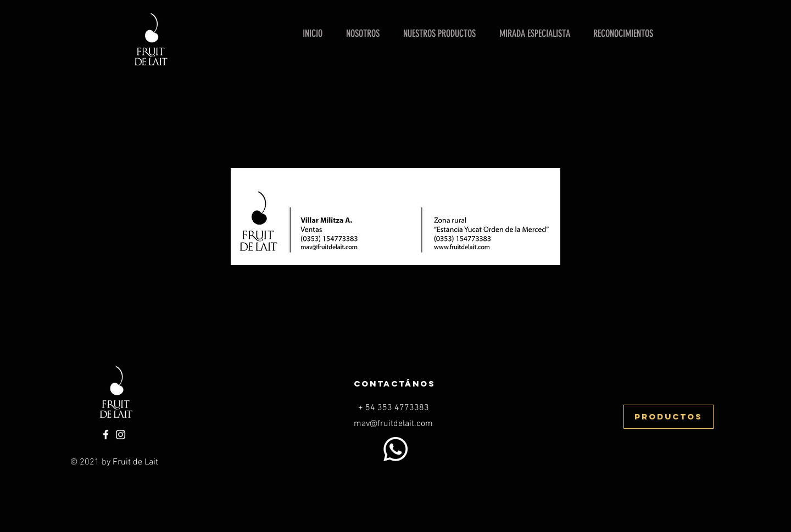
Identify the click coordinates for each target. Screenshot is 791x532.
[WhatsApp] (396, 449)
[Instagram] (121, 435)
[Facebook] (106, 435)
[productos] (669, 417)
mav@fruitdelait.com (393, 424)
